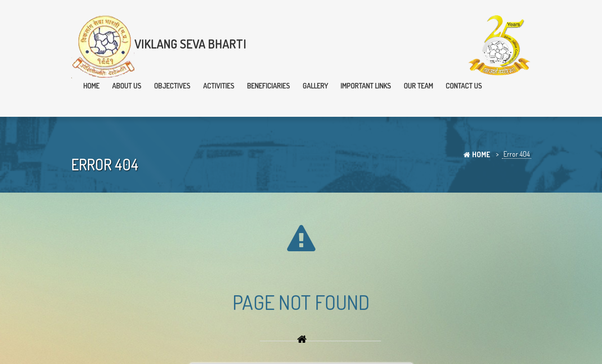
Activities (219, 86)
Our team (419, 86)
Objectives (172, 86)
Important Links (366, 86)
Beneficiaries (269, 86)
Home (91, 86)
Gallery (315, 86)
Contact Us (464, 86)
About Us (127, 86)
